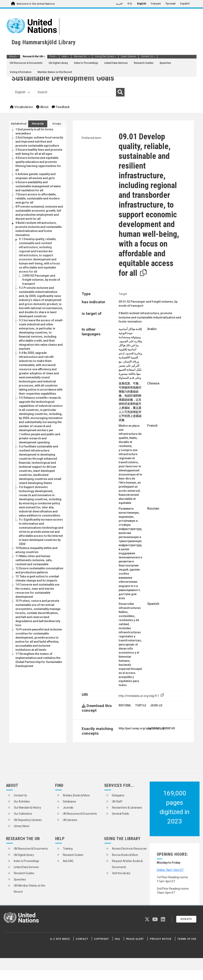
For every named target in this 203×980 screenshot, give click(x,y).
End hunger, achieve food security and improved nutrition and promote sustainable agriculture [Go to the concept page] (39, 142)
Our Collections (23, 814)
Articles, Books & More (76, 795)
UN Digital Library (58, 63)
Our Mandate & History (27, 808)
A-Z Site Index (60, 939)
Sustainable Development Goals (63, 78)
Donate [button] (186, 919)
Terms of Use (187, 939)
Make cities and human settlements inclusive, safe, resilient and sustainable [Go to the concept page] (34, 560)
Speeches (165, 63)
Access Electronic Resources (129, 849)
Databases (69, 801)
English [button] (23, 92)
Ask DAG (68, 861)
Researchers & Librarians (127, 808)
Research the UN (34, 56)
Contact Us (148, 56)
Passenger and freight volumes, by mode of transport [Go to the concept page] (41, 280)
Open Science (128, 56)
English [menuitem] (142, 4)
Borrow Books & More (125, 855)
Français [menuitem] (156, 4)
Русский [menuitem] (171, 4)
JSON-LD (156, 705)
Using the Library (105, 56)
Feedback (61, 107)
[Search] (120, 92)
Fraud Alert (135, 939)
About (13, 56)
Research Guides (144, 63)
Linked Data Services (116, 63)
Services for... (82, 56)
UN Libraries (70, 820)
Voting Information (21, 72)
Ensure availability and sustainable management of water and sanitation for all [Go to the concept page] (38, 186)
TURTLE (141, 705)
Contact (82, 939)
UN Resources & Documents (26, 63)
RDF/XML (125, 705)
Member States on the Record (55, 72)
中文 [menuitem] (130, 4)
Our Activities (22, 801)
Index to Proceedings (86, 63)
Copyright (101, 939)
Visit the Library (121, 873)
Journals (68, 808)
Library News (22, 826)
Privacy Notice (161, 939)
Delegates (118, 795)
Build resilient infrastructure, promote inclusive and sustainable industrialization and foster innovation (150, 317)
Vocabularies (21, 107)
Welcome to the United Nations (36, 4)
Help (65, 56)
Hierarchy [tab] (38, 124)
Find (53, 56)
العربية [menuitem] (119, 4)
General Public (121, 814)
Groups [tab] (57, 124)
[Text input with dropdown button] (75, 92)
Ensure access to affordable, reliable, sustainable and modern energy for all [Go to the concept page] (38, 198)
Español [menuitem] (185, 4)
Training (68, 849)
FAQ (118, 939)
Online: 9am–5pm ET (170, 870)
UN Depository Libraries (28, 820)
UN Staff (117, 801)
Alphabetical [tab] (19, 124)
